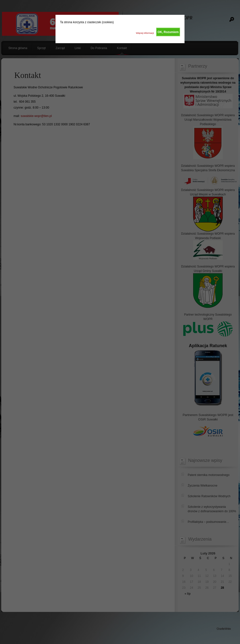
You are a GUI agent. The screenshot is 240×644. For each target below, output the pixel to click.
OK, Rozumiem (168, 32)
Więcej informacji (145, 33)
